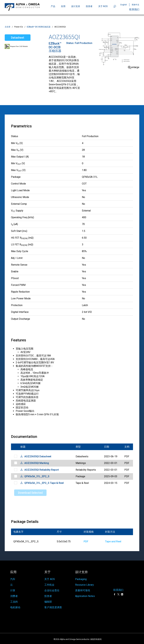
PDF (86, 541)
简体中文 (136, 5)
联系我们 (134, 9)
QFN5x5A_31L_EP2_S (37, 476)
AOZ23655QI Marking (37, 463)
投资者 (89, 6)
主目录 (8, 27)
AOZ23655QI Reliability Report (42, 470)
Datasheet (18, 38)
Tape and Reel (113, 541)
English (124, 5)
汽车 (13, 576)
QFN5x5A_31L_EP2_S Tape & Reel (44, 483)
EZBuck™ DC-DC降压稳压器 (39, 27)
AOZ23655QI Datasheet (38, 456)
